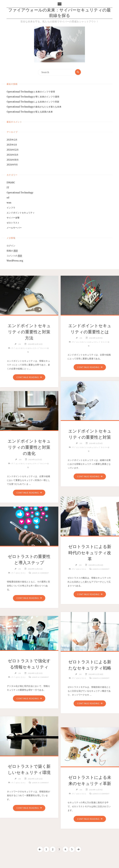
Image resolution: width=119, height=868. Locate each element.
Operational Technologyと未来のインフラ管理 (31, 92)
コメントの (14, 256)
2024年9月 (12, 165)
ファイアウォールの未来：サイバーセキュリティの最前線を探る (59, 13)
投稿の (12, 251)
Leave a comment (91, 573)
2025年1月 (12, 145)
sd (8, 198)
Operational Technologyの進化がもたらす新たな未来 (34, 107)
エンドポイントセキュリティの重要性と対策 (90, 437)
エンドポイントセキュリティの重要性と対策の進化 (29, 447)
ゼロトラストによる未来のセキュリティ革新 (90, 784)
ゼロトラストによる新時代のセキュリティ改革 (90, 553)
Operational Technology (20, 193)
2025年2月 (12, 140)
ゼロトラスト (13, 223)
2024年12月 (13, 150)
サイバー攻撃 (13, 218)
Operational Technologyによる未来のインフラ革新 (33, 102)
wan (9, 203)
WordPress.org (15, 261)
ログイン (11, 246)
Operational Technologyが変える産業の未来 (30, 112)
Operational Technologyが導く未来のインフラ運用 (33, 97)
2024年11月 (13, 155)
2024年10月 (13, 160)
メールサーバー (14, 228)
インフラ (11, 208)
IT (8, 188)
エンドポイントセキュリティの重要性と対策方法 (29, 332)
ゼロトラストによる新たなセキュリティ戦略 (90, 668)
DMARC (11, 183)
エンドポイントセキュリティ (21, 213)
